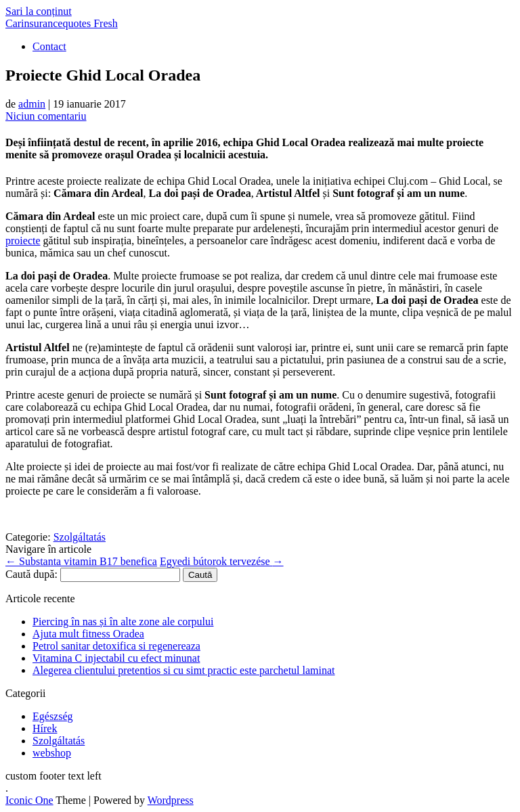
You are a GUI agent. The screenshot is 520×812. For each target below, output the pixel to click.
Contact (49, 46)
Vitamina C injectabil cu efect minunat (116, 658)
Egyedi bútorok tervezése (222, 561)
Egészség (53, 716)
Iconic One (29, 800)
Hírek (45, 728)
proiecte (23, 241)
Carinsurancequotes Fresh (62, 23)
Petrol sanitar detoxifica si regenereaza (116, 646)
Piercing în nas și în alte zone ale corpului (123, 622)
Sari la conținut (39, 11)
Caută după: (31, 574)
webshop (52, 753)
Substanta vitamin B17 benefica (81, 561)
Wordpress (171, 800)
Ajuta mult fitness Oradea (88, 634)
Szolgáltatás (80, 537)
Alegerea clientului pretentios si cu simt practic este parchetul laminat (184, 670)
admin (32, 104)
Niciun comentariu (46, 116)
